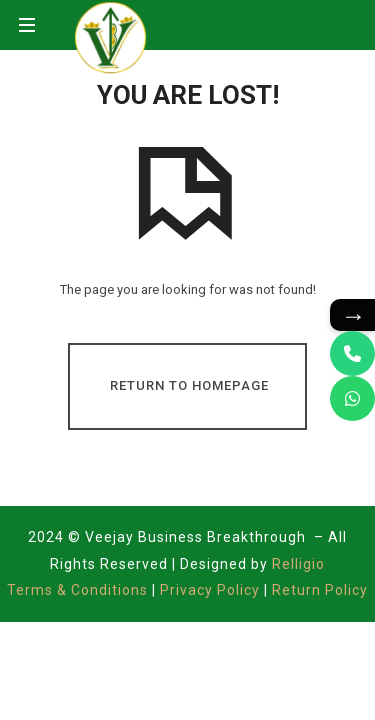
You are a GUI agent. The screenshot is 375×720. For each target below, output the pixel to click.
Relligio (298, 564)
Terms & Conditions (79, 590)
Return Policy (320, 590)
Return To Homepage (189, 385)
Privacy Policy (210, 590)
